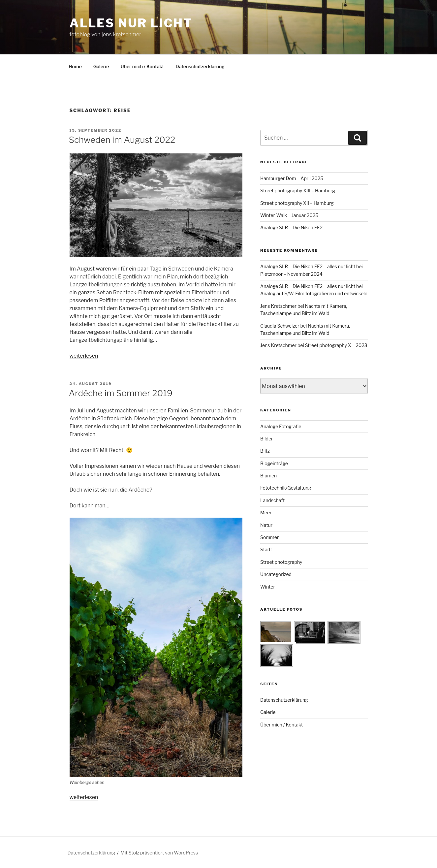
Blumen (268, 476)
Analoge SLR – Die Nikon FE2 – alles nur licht (308, 266)
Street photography (281, 562)
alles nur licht (131, 23)
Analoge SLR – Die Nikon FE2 (291, 227)
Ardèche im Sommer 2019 (121, 393)
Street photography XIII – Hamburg (298, 191)
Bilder (266, 439)
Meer (266, 513)
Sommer (269, 537)
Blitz (265, 451)
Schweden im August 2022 (122, 140)
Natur (266, 525)
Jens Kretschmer (278, 306)
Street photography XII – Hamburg (297, 203)
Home (75, 66)
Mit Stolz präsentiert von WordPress (159, 853)
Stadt (266, 549)
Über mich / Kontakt (142, 66)
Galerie (101, 66)
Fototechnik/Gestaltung (286, 488)
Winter (268, 587)
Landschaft (272, 500)
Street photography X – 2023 (336, 345)
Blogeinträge (274, 463)
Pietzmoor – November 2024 (291, 274)
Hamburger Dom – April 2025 (292, 178)
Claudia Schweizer (280, 326)
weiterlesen (84, 356)
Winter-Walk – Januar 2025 (289, 215)
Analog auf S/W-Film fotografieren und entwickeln (314, 293)
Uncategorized (276, 574)
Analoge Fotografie (281, 426)
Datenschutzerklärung (200, 66)
